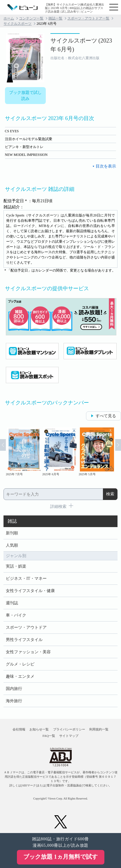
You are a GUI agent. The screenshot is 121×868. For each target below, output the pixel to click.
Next (118, 445)
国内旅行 (14, 689)
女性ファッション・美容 (28, 652)
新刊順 (12, 533)
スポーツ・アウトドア (26, 627)
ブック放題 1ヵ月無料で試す (60, 857)
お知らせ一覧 (39, 729)
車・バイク (16, 615)
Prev (3, 445)
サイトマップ (69, 736)
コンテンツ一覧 (31, 18)
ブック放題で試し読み (25, 96)
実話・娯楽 (16, 566)
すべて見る (106, 416)
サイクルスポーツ (17, 24)
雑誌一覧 (55, 18)
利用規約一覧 (99, 729)
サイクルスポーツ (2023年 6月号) (81, 45)
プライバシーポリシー (69, 729)
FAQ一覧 (49, 736)
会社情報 (19, 729)
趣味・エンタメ (20, 676)
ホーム (9, 18)
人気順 (12, 545)
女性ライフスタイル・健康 (30, 591)
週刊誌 (12, 603)
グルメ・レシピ (20, 664)
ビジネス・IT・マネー (26, 579)
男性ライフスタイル (24, 640)
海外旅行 (14, 701)
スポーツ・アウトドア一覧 (88, 18)
